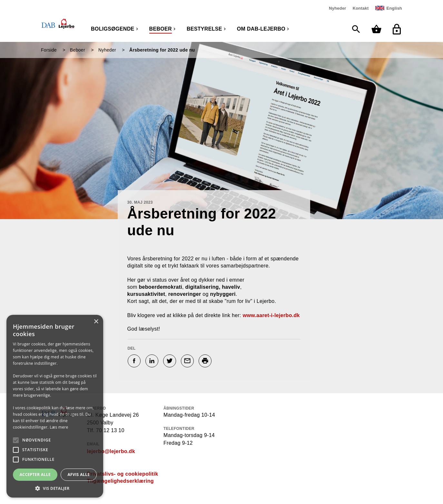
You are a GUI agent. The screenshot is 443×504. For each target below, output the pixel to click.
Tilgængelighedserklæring (120, 481)
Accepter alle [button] (35, 475)
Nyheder (337, 8)
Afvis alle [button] (79, 475)
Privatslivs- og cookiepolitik (123, 474)
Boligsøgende (113, 29)
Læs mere (59, 427)
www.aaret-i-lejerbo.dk (271, 315)
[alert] (55, 406)
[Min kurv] (378, 29)
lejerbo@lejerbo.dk (111, 451)
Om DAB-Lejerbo (261, 29)
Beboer (161, 29)
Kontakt (361, 8)
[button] (55, 488)
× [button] (96, 322)
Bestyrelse (204, 29)
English (394, 8)
